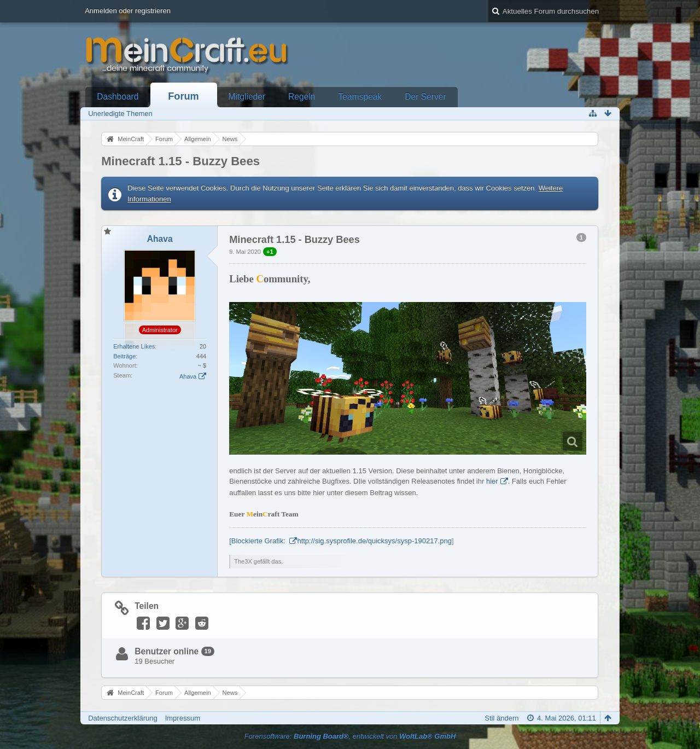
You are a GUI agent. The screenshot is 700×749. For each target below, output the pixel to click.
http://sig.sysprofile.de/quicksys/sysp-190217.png (374, 541)
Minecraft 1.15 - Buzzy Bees (180, 161)
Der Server (425, 97)
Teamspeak (360, 97)
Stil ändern (501, 718)
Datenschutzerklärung (122, 718)
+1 (270, 252)
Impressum (183, 718)
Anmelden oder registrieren (128, 11)
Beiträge (124, 356)
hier (492, 481)
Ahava (188, 376)
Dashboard (118, 97)
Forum (183, 96)
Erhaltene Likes (134, 346)
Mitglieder (247, 97)
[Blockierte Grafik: (258, 541)
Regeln (302, 97)
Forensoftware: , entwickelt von (350, 736)
